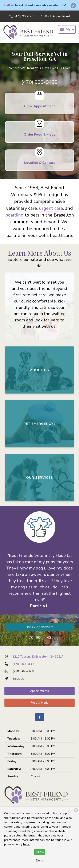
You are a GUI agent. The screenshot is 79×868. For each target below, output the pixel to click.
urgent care (51, 208)
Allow (40, 852)
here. (27, 844)
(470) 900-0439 (39, 82)
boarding (14, 215)
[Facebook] (40, 717)
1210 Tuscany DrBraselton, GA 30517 (38, 657)
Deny (39, 861)
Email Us (18, 679)
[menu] (67, 29)
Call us (9, 5)
